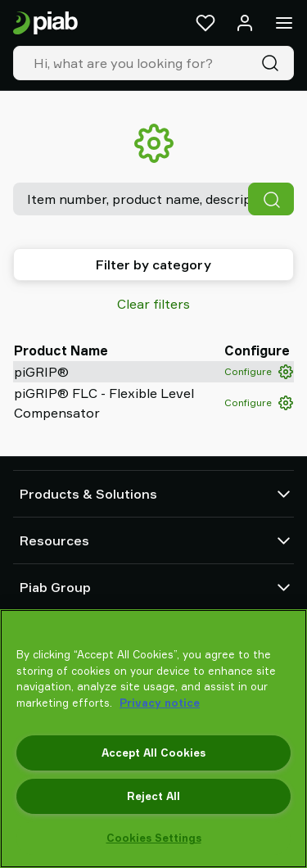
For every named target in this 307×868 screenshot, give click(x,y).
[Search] (273, 63)
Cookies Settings (154, 838)
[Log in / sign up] (245, 23)
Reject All (153, 796)
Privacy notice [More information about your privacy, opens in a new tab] (160, 703)
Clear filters (153, 304)
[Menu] (284, 23)
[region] (153, 739)
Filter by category (153, 264)
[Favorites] (205, 23)
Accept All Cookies (153, 753)
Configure (259, 372)
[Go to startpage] (45, 23)
